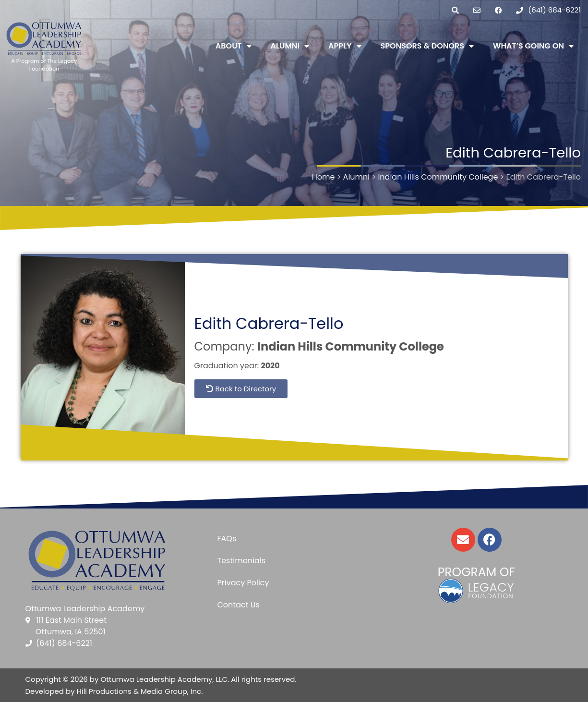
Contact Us (238, 605)
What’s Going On (533, 46)
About (234, 46)
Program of (476, 572)
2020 (270, 366)
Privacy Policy (243, 583)
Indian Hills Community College (351, 346)
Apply (345, 46)
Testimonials (241, 561)
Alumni (290, 46)
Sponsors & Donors (427, 46)
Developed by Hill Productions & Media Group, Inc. (114, 691)
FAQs (227, 539)
